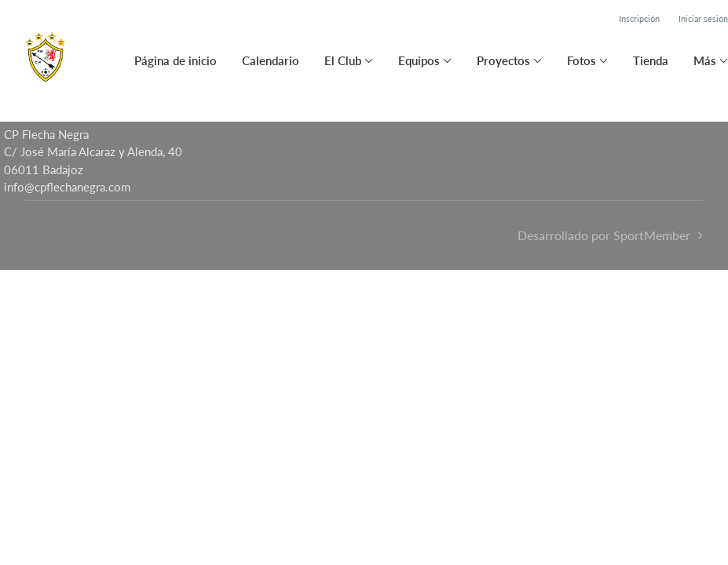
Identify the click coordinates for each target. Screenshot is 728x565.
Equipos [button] (419, 60)
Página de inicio (176, 60)
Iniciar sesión (703, 18)
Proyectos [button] (503, 60)
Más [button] (705, 60)
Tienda (651, 60)
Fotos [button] (582, 60)
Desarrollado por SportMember (604, 235)
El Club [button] (343, 60)
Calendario (271, 60)
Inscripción (639, 18)
